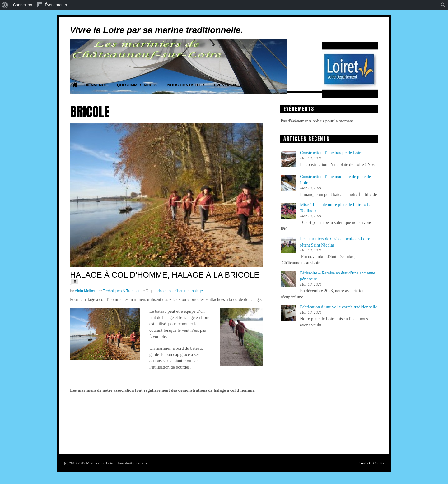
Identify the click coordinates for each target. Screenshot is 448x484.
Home (75, 85)
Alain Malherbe (87, 291)
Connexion (23, 5)
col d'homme (179, 291)
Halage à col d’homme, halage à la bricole (165, 275)
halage (197, 291)
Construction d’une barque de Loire (331, 153)
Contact (364, 463)
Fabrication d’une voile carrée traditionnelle (338, 307)
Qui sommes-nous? (137, 85)
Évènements (52, 4)
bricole (161, 291)
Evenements (227, 85)
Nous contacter (186, 85)
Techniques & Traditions (123, 291)
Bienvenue (96, 85)
